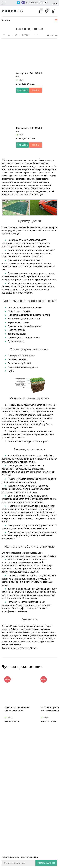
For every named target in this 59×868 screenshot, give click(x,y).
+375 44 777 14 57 (38, 3)
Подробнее (22, 90)
